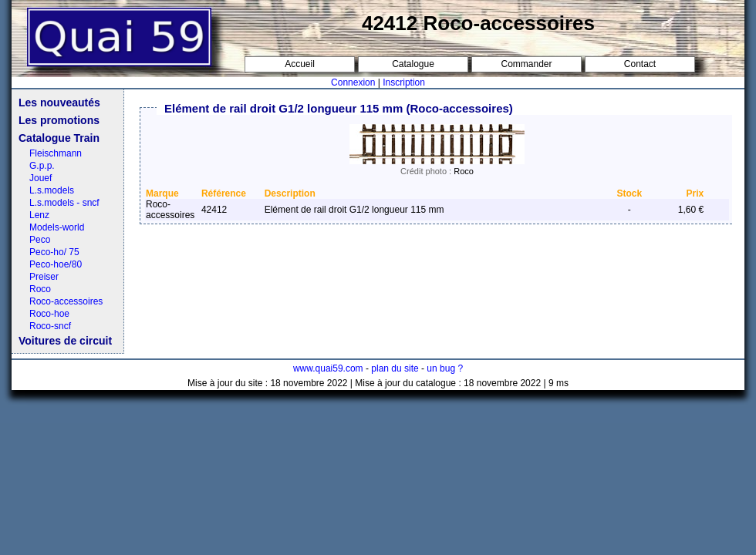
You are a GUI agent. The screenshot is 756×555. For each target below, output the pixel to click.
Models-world (57, 227)
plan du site (395, 368)
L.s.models (52, 190)
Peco (40, 240)
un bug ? (445, 368)
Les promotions (59, 120)
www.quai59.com (328, 368)
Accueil (300, 64)
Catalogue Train (59, 138)
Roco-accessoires (66, 301)
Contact (640, 64)
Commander (526, 64)
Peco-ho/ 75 (54, 252)
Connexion (353, 82)
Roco (40, 289)
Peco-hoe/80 (56, 264)
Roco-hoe (49, 314)
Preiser (44, 277)
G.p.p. (42, 166)
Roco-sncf (50, 326)
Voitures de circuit (65, 341)
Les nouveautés (59, 103)
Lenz (39, 215)
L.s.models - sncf (64, 203)
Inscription (404, 82)
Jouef (40, 178)
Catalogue (413, 64)
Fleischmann (56, 153)
